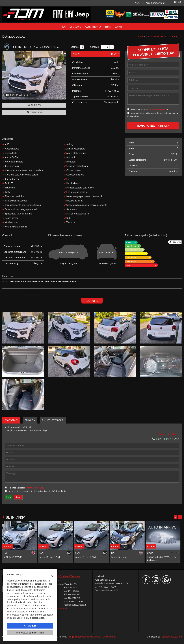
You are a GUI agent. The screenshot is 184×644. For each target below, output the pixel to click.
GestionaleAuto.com (172, 637)
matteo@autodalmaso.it (75, 601)
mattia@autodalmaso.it (75, 605)
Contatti (119, 27)
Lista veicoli (76, 27)
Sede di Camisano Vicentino (66, 576)
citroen (173, 36)
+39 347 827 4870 (72, 594)
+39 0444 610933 (72, 591)
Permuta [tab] (30, 420)
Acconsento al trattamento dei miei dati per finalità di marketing (38, 491)
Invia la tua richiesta (153, 126)
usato (164, 36)
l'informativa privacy (157, 109)
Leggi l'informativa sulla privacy (85, 637)
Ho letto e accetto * (150, 109)
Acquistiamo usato (93, 27)
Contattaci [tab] (11, 420)
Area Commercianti (156, 3)
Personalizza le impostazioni (30, 633)
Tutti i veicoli (152, 36)
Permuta (34, 105)
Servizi (108, 27)
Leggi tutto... (92, 301)
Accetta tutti (30, 626)
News (138, 3)
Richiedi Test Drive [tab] (53, 420)
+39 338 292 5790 (72, 598)
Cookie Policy (110, 637)
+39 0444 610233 (166, 439)
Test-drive (34, 112)
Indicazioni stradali (58, 608)
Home (64, 27)
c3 (180, 36)
